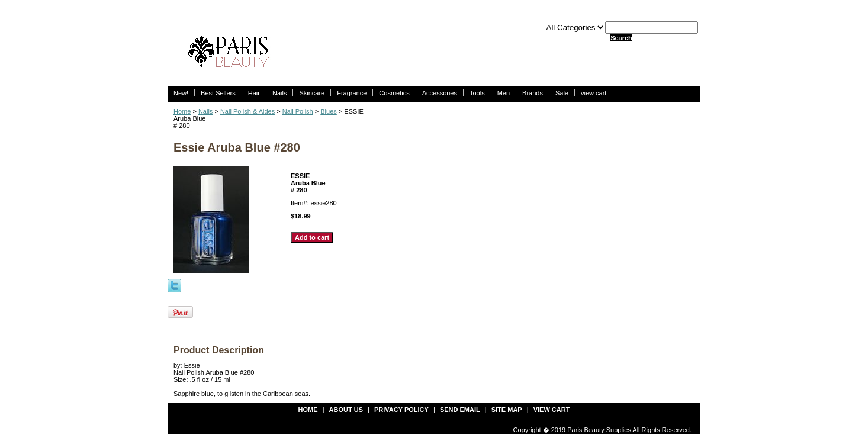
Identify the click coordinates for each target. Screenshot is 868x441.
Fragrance (352, 93)
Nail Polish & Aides (247, 111)
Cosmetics (394, 93)
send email (460, 410)
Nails (279, 93)
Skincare (312, 93)
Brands (533, 93)
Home (182, 111)
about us (346, 410)
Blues (329, 111)
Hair (254, 93)
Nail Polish (298, 111)
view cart (594, 93)
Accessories (440, 93)
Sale (562, 93)
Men (504, 93)
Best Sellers (218, 93)
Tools (477, 93)
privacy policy (401, 410)
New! (181, 93)
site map (507, 410)
